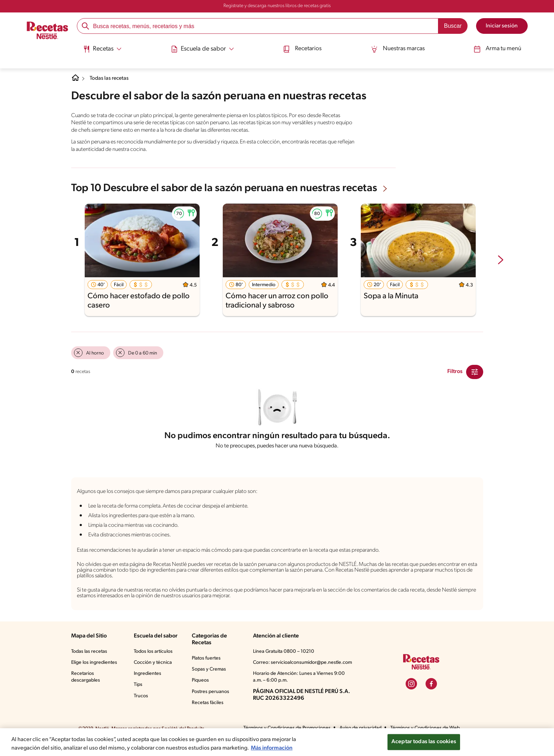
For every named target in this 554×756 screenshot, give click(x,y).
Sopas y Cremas (211, 676)
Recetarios (301, 47)
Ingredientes (147, 680)
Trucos (141, 703)
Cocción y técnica (153, 669)
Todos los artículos (154, 658)
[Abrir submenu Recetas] (99, 47)
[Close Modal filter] (475, 371)
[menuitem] (99, 50)
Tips (138, 691)
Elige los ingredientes (95, 669)
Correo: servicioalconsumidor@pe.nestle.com (303, 669)
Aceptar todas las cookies (424, 740)
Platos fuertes (208, 665)
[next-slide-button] (501, 260)
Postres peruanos (212, 698)
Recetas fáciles (210, 709)
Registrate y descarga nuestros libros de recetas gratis (277, 6)
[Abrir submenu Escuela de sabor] (200, 47)
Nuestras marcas (398, 47)
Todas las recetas (112, 78)
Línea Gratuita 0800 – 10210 (284, 658)
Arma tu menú (500, 47)
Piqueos (202, 687)
